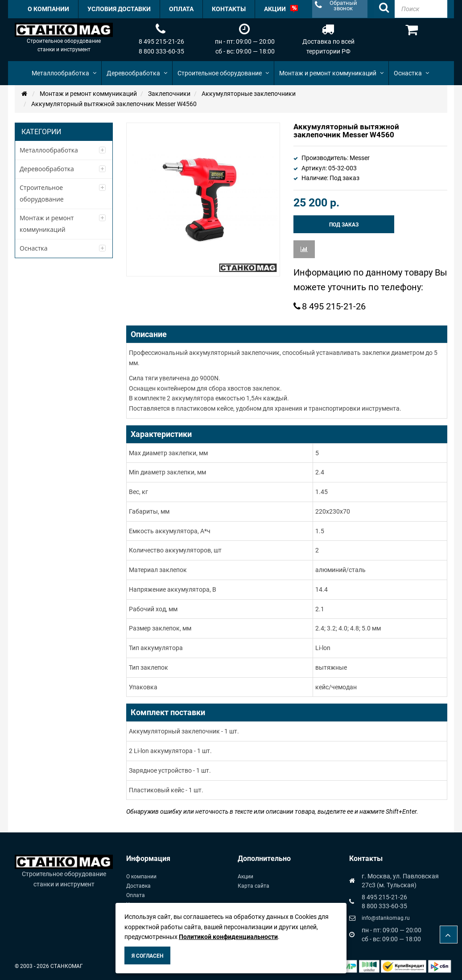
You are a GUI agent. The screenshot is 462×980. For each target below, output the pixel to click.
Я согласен (147, 956)
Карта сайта (254, 886)
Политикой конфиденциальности (228, 937)
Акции (245, 877)
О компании (141, 877)
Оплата (136, 895)
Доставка (138, 886)
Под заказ (344, 225)
